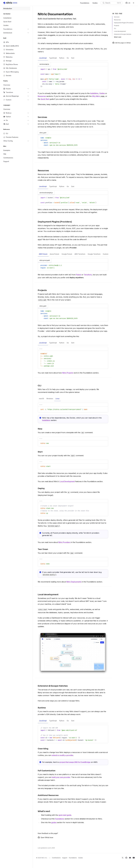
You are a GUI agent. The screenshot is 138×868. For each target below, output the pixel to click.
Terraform (88, 275)
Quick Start (45, 99)
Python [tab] (62, 59)
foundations (60, 819)
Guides (95, 3)
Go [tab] (68, 59)
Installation (94, 93)
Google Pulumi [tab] (67, 255)
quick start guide (65, 815)
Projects (117, 26)
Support (65, 858)
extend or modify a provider (62, 755)
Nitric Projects (68, 373)
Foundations (85, 3)
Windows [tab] (50, 399)
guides (54, 822)
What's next (118, 37)
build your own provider (61, 777)
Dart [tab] (73, 59)
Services (117, 17)
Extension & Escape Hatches (123, 34)
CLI (115, 28)
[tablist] (73, 58)
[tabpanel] (73, 76)
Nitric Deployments (74, 582)
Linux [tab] (57, 399)
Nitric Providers (64, 542)
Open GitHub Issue (45, 837)
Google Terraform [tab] (94, 255)
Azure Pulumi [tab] (54, 255)
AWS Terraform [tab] (80, 255)
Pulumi (79, 275)
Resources (42, 96)
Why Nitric (96, 96)
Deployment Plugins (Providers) (124, 23)
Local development (120, 31)
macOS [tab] (41, 399)
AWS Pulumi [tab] (43, 255)
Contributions (56, 858)
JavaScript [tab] (43, 59)
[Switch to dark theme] (133, 3)
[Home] (10, 3)
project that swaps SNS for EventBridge (75, 762)
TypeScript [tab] (53, 59)
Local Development (67, 481)
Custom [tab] (106, 255)
